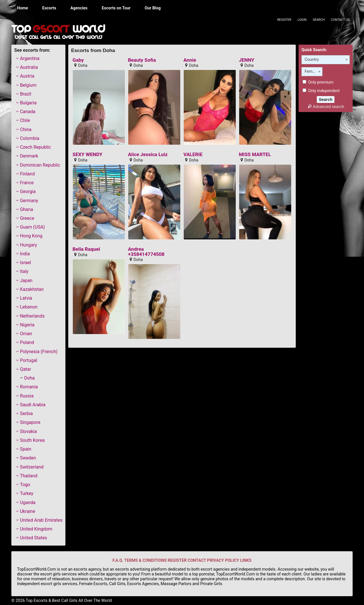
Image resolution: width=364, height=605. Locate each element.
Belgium (28, 85)
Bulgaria (28, 103)
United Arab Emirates (41, 520)
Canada (28, 112)
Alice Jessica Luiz (148, 155)
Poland (27, 342)
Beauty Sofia (142, 60)
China (26, 130)
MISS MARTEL (255, 155)
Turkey (27, 493)
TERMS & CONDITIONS (145, 561)
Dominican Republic (40, 165)
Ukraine (28, 511)
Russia (27, 396)
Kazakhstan (32, 289)
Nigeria (27, 325)
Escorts (49, 8)
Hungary (28, 245)
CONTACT (197, 561)
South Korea (32, 440)
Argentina (30, 58)
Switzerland (32, 467)
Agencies (79, 8)
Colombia (30, 138)
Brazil (26, 94)
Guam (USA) (32, 227)
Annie (190, 60)
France (27, 183)
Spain (26, 449)
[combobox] (326, 60)
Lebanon (29, 307)
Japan (26, 280)
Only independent (321, 91)
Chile (25, 120)
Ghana (26, 209)
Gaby (78, 60)
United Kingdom (36, 529)
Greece (27, 218)
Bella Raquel (86, 249)
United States (33, 538)
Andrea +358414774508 (146, 252)
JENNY (247, 60)
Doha (29, 378)
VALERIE (193, 155)
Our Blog (153, 8)
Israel (25, 263)
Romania (29, 387)
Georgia (28, 191)
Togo (25, 485)
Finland (27, 174)
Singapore (30, 422)
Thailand (29, 476)
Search (319, 20)
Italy (24, 271)
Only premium (318, 82)
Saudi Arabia (33, 405)
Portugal (29, 360)
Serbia (26, 414)
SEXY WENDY (87, 155)
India (25, 254)
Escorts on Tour (116, 8)
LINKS (246, 561)
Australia (29, 67)
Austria (27, 76)
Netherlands (32, 316)
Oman (26, 334)
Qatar (25, 369)
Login (302, 20)
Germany (29, 201)
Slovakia (28, 431)
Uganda (28, 503)
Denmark (29, 156)
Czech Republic (35, 147)
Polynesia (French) (39, 352)
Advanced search (326, 107)
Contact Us (340, 20)
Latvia (26, 298)
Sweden (28, 458)
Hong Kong (31, 236)
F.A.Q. (118, 561)
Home (23, 8)
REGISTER (177, 561)
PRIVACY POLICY (223, 561)
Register (284, 20)
